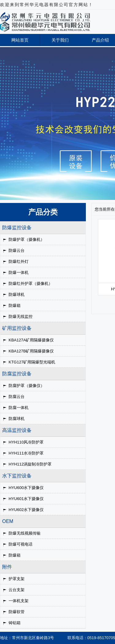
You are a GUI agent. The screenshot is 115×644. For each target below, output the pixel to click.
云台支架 (17, 590)
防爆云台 (17, 250)
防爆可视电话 (21, 544)
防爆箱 (15, 305)
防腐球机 (17, 419)
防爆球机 (17, 294)
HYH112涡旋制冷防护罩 (30, 464)
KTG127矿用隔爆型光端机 (32, 362)
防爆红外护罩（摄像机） (31, 283)
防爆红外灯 (19, 261)
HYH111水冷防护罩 (26, 453)
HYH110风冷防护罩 (26, 442)
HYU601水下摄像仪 (26, 499)
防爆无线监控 (21, 316)
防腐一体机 (19, 408)
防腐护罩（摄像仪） (27, 386)
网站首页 (20, 40)
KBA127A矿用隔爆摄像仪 (31, 340)
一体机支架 (19, 601)
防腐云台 (17, 397)
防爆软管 (17, 612)
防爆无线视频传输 (25, 533)
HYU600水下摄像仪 (26, 488)
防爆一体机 (19, 272)
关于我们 (60, 40)
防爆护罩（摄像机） (27, 239)
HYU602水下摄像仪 (26, 510)
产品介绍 (100, 40)
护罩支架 (17, 579)
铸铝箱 (15, 623)
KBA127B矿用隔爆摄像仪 (31, 351)
